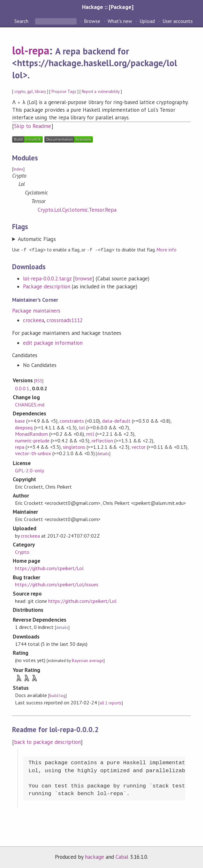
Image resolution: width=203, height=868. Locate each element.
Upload (147, 21)
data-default (116, 420)
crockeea (34, 320)
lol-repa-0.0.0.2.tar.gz (47, 278)
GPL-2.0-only (29, 470)
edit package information (53, 342)
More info (166, 250)
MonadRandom (31, 434)
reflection (102, 440)
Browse (92, 21)
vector (139, 447)
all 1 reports (110, 703)
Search (22, 21)
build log (57, 695)
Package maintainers (36, 310)
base (20, 420)
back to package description (47, 742)
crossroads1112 (64, 320)
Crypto (22, 552)
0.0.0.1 (22, 388)
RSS (39, 381)
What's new (120, 21)
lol (82, 427)
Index (18, 169)
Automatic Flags (37, 239)
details (103, 453)
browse (84, 278)
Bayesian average (88, 660)
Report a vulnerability (101, 92)
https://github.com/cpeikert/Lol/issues (57, 584)
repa (20, 447)
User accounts (178, 21)
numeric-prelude (32, 440)
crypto (20, 92)
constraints (72, 420)
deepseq (24, 427)
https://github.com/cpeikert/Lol (49, 568)
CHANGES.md (30, 404)
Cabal (122, 857)
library (40, 92)
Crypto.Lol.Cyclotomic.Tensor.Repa (77, 210)
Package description (46, 286)
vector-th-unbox (33, 453)
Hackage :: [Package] (108, 7)
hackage (94, 857)
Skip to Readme (33, 126)
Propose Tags (64, 92)
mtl (90, 434)
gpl (30, 92)
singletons (74, 447)
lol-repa (31, 50)
